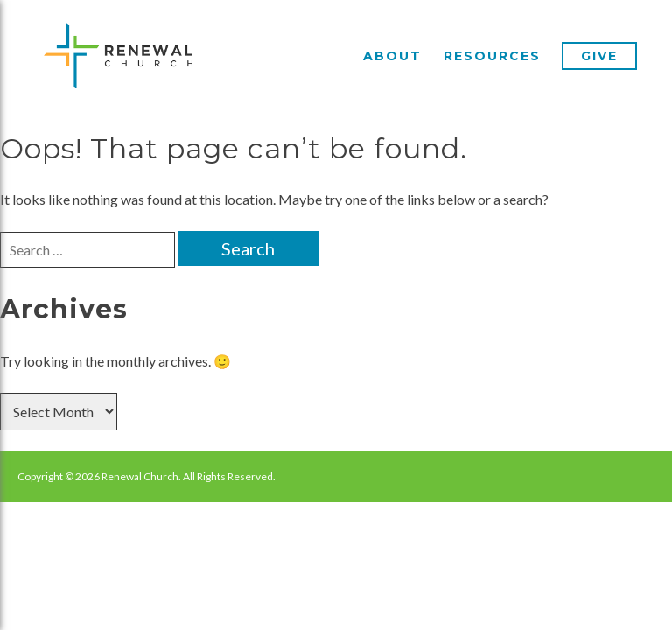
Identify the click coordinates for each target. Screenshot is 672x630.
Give (599, 56)
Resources (492, 56)
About (392, 56)
